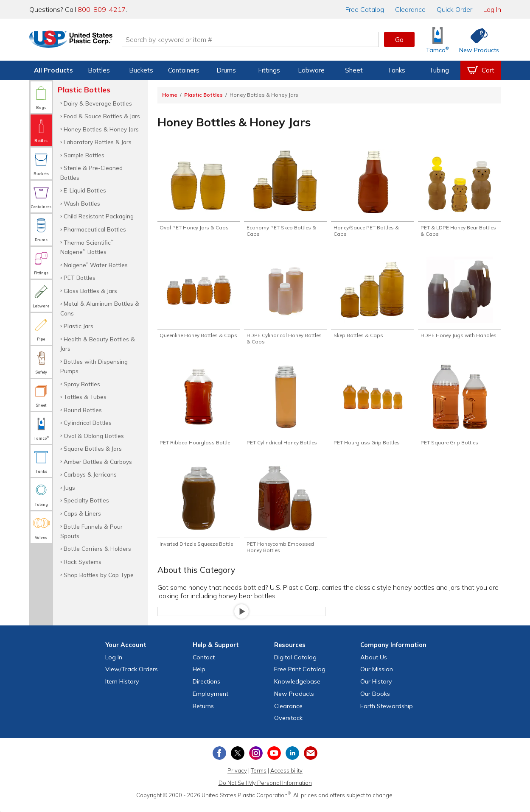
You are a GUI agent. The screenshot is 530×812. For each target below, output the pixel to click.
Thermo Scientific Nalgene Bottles (87, 247)
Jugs (69, 487)
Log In (492, 9)
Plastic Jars (79, 326)
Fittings (269, 70)
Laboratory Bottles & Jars (98, 142)
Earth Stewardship (387, 713)
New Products (294, 700)
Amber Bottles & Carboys (98, 462)
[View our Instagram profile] (256, 760)
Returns (203, 713)
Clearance (410, 9)
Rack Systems (83, 562)
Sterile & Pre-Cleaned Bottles (91, 172)
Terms (259, 777)
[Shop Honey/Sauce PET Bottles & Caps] (372, 194)
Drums (226, 70)
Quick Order (454, 9)
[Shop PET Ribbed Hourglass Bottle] (199, 409)
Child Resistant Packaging (99, 216)
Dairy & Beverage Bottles (98, 103)
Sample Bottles (84, 155)
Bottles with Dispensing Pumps (94, 366)
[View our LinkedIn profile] (292, 760)
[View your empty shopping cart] (481, 70)
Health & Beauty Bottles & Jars (98, 344)
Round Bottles (83, 410)
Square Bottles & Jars (93, 448)
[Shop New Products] (476, 40)
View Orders (132, 676)
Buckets (141, 70)
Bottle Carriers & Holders (97, 548)
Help (199, 676)
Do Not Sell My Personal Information (265, 790)
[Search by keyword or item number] (259, 39)
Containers (184, 70)
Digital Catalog (295, 664)
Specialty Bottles (86, 500)
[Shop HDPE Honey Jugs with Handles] (459, 303)
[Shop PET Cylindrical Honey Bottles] (285, 409)
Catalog (365, 9)
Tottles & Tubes (85, 397)
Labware (311, 70)
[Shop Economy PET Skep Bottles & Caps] (285, 194)
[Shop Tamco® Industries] (437, 40)
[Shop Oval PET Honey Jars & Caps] (199, 190)
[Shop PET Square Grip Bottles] (459, 409)
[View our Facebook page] (219, 760)
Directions (206, 688)
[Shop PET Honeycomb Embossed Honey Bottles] (285, 515)
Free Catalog (300, 676)
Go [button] (399, 39)
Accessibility (286, 777)
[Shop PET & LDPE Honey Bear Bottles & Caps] (459, 194)
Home (170, 95)
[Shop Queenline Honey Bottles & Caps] (199, 303)
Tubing (439, 70)
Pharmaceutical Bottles (95, 229)
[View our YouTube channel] (274, 760)
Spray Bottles (82, 384)
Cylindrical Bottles (88, 423)
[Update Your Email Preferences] (311, 760)
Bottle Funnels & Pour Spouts (91, 531)
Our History (376, 688)
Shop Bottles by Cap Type (99, 575)
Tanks (396, 70)
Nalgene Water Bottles (96, 265)
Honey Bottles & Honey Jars (101, 129)
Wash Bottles (82, 203)
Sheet (354, 70)
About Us (374, 664)
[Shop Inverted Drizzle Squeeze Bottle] (199, 515)
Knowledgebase (297, 688)
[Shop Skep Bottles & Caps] (372, 300)
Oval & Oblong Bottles (94, 436)
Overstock (288, 725)
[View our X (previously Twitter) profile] (238, 760)
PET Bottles (80, 278)
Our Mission (377, 676)
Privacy (237, 777)
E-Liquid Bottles (85, 190)
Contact (204, 664)
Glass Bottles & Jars (90, 291)
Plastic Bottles (203, 95)
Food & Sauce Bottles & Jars (102, 116)
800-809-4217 (102, 9)
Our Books (375, 700)
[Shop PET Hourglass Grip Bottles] (372, 409)
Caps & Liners (82, 513)
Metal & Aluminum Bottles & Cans (100, 308)
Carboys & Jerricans (90, 474)
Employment (210, 700)
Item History (122, 688)
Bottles (99, 70)
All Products (53, 70)
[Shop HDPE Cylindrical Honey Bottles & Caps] (285, 303)
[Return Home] (79, 41)
